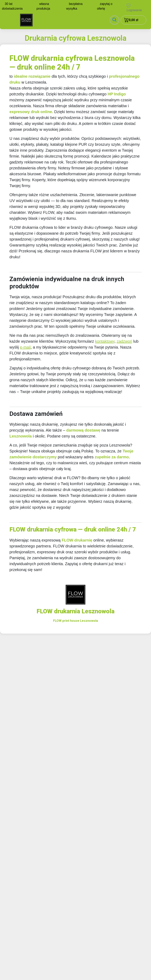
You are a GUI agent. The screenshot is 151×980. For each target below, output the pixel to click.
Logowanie (134, 8)
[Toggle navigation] (114, 20)
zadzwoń (124, 341)
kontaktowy (105, 341)
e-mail (25, 347)
